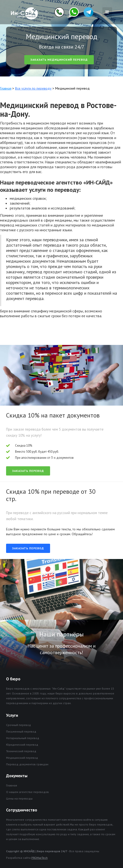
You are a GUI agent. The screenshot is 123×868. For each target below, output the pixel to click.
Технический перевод (21, 751)
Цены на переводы (19, 798)
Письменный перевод (21, 731)
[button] (107, 12)
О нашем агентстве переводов (27, 792)
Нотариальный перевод (23, 738)
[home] (23, 12)
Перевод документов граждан (27, 764)
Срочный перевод (18, 725)
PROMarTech (40, 858)
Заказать (59, 60)
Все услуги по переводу (33, 88)
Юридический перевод (22, 745)
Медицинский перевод (22, 758)
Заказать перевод (28, 471)
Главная (6, 88)
